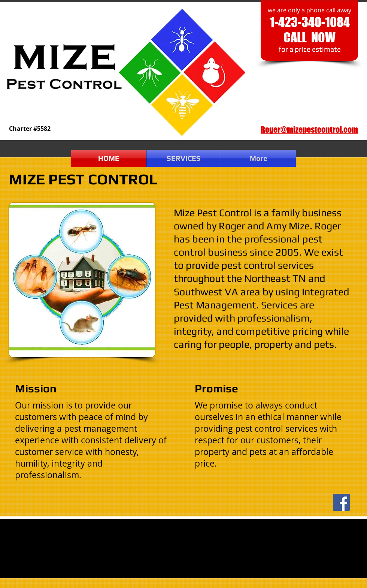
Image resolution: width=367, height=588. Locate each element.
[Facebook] (341, 502)
